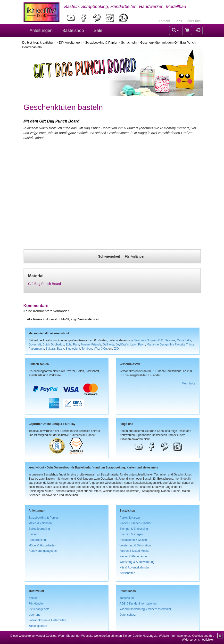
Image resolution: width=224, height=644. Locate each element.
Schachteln (129, 42)
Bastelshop (73, 31)
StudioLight (73, 349)
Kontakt (164, 21)
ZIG (116, 349)
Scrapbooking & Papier (101, 42)
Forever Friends (91, 345)
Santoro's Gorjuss (145, 340)
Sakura (50, 349)
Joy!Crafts (122, 345)
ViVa (97, 349)
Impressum (127, 598)
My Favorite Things (182, 345)
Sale (98, 31)
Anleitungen (41, 31)
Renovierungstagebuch (43, 551)
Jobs (178, 21)
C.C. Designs (167, 340)
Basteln (33, 534)
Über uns (194, 21)
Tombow (87, 349)
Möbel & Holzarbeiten (42, 545)
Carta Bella (184, 340)
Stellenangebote (39, 609)
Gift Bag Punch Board (45, 284)
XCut (104, 349)
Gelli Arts (108, 345)
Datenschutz (128, 615)
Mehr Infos (189, 383)
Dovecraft (35, 345)
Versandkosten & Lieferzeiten (47, 620)
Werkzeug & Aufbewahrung (137, 562)
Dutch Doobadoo (53, 345)
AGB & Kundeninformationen (138, 604)
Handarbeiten (37, 540)
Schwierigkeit (109, 256)
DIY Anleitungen (70, 42)
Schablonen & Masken (134, 540)
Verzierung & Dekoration (135, 545)
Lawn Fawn (138, 345)
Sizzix (60, 349)
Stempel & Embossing (134, 529)
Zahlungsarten (38, 626)
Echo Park (72, 345)
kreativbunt (48, 42)
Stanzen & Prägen (131, 534)
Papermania (36, 349)
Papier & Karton (130, 518)
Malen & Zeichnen (40, 523)
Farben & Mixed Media (134, 551)
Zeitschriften (128, 573)
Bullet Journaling (39, 529)
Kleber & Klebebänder (134, 556)
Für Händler (36, 604)
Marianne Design (158, 345)
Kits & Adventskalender (134, 567)
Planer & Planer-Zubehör (136, 523)
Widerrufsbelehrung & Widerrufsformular (145, 609)
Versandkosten (89, 319)
